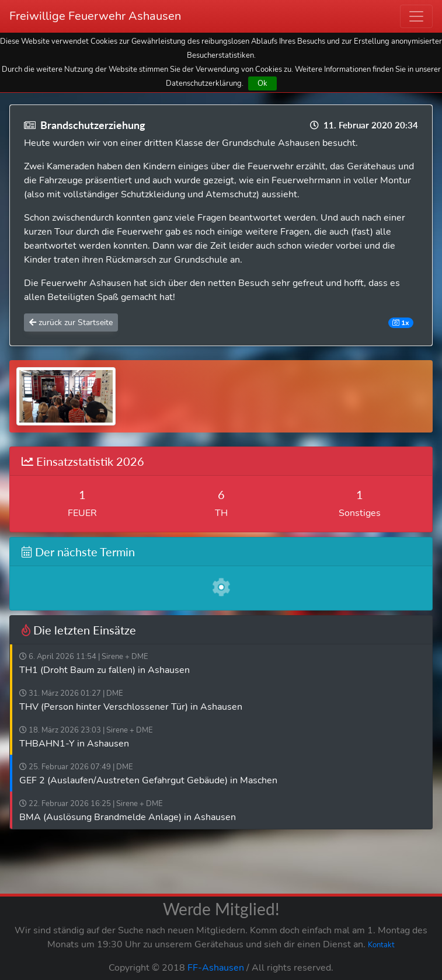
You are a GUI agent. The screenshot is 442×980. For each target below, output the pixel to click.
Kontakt (381, 945)
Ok (262, 83)
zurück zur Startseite (71, 322)
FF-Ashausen (216, 968)
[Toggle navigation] (416, 16)
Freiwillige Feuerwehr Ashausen (95, 16)
